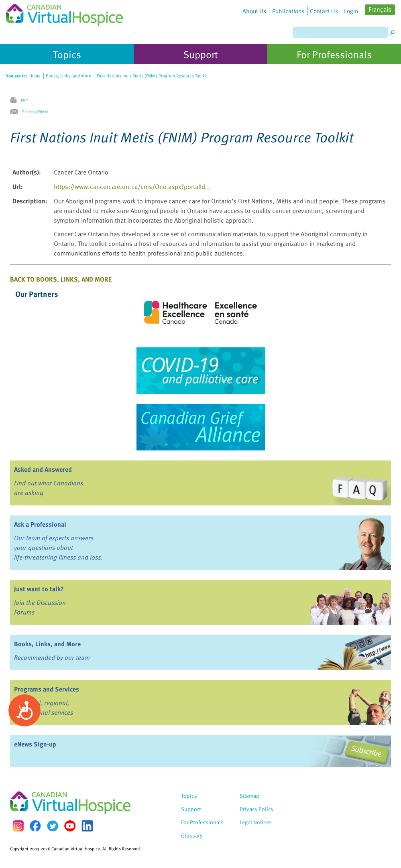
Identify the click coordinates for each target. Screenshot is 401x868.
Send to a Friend (35, 112)
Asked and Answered (43, 469)
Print (25, 100)
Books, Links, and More (47, 644)
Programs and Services (47, 689)
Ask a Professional (40, 524)
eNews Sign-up (35, 744)
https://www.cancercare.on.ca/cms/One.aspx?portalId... (132, 187)
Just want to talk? (39, 589)
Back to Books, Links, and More (61, 279)
